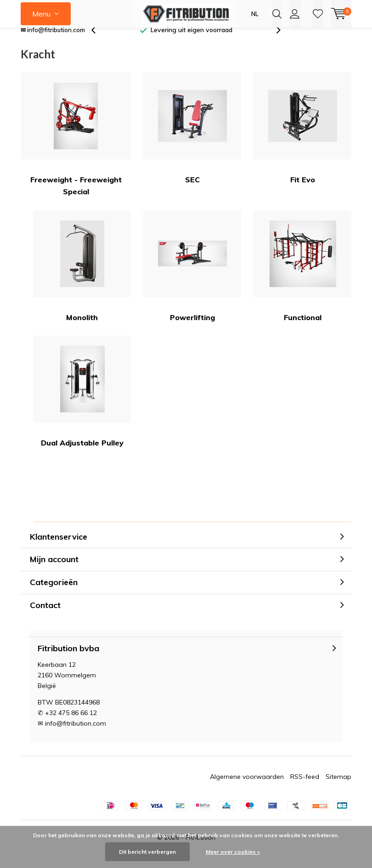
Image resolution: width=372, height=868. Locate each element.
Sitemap (338, 790)
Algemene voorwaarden (247, 790)
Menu (41, 14)
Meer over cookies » (233, 852)
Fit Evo (302, 142)
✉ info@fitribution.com (53, 43)
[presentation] (98, 43)
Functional (302, 279)
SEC (192, 142)
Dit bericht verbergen (147, 852)
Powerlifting (192, 279)
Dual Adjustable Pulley (82, 405)
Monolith (82, 279)
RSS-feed (305, 790)
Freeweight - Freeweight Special (76, 148)
